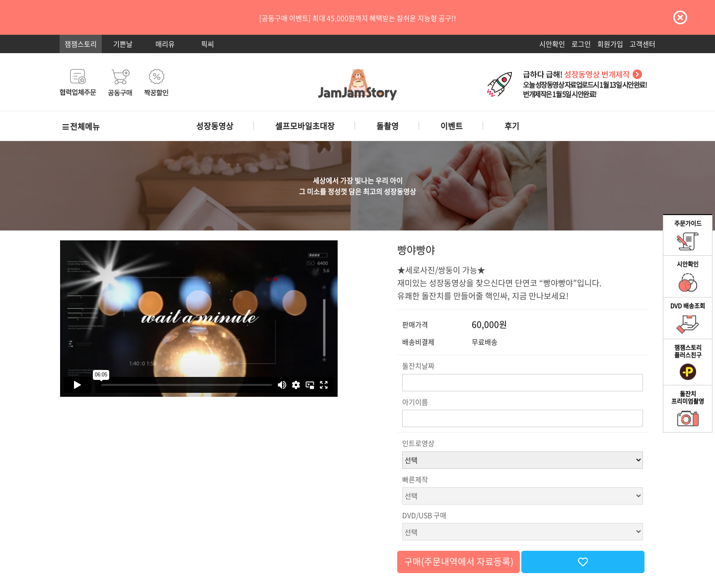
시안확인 (552, 44)
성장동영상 (215, 126)
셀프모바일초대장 (305, 126)
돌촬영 (388, 126)
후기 (512, 126)
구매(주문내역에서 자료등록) (459, 561)
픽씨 (208, 44)
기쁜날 (123, 44)
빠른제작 (415, 479)
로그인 (581, 44)
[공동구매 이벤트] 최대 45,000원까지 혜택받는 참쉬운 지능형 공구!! (358, 18)
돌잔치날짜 (418, 366)
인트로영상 (418, 443)
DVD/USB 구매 (424, 515)
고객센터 (643, 44)
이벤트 (452, 126)
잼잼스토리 (81, 44)
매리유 (165, 44)
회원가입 (610, 44)
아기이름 (415, 402)
